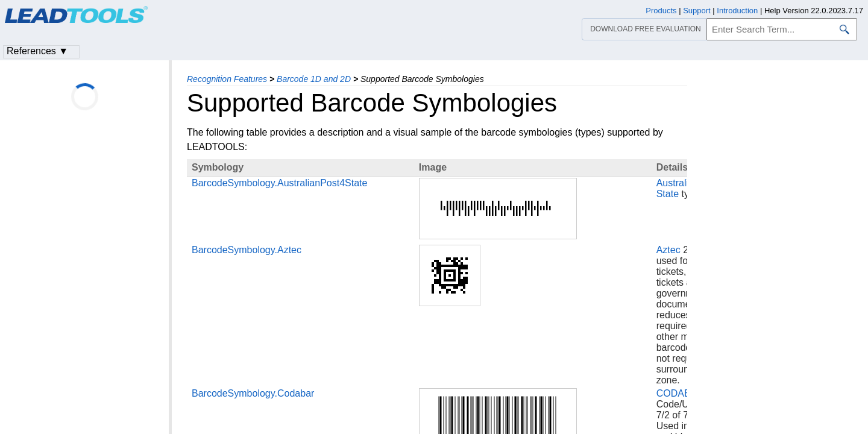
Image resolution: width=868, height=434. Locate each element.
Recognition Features (227, 79)
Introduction (737, 11)
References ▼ (37, 51)
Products (661, 11)
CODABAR (680, 393)
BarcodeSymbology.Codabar (253, 393)
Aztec (668, 250)
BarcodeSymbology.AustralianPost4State (279, 183)
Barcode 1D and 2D (314, 79)
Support (697, 11)
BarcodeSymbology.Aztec (247, 250)
